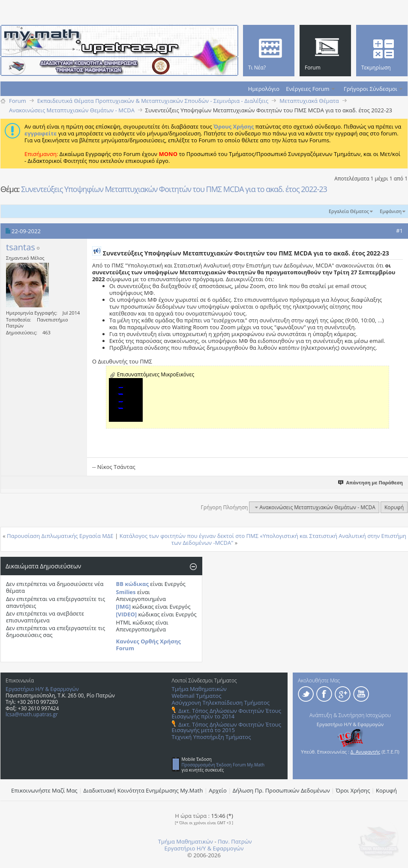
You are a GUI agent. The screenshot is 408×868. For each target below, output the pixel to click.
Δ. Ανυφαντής (366, 752)
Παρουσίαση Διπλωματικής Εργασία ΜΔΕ (60, 536)
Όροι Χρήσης (353, 790)
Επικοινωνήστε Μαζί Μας (44, 790)
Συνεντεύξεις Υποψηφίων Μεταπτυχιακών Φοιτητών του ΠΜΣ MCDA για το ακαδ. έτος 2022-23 (174, 189)
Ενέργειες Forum (307, 89)
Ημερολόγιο (264, 89)
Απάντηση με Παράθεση (371, 482)
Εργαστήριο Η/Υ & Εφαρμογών (42, 689)
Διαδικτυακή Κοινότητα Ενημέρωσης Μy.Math (143, 790)
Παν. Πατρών (235, 841)
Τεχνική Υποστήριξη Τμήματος (211, 737)
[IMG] (124, 607)
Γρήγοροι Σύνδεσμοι (370, 89)
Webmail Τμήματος (197, 696)
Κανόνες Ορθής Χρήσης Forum (148, 645)
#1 (399, 231)
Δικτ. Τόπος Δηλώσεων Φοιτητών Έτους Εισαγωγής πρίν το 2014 (226, 713)
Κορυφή (394, 507)
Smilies (126, 592)
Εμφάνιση (391, 211)
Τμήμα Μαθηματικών (199, 689)
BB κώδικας (132, 584)
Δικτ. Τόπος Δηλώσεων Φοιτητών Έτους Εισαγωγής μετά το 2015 (226, 727)
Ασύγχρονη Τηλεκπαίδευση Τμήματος (221, 703)
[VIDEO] (127, 614)
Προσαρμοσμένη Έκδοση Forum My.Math (223, 765)
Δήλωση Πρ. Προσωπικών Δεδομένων (281, 790)
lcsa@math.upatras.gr (32, 714)
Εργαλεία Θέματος (349, 211)
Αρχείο (218, 790)
